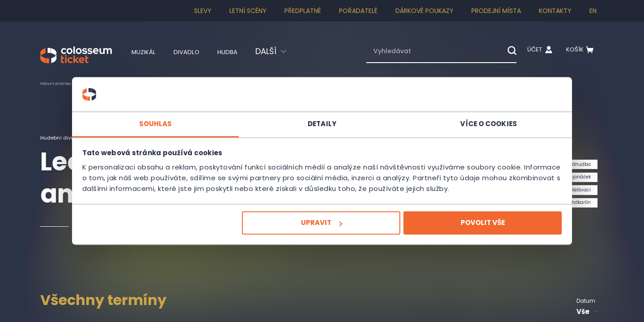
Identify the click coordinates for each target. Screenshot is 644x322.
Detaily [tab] (322, 118)
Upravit (321, 228)
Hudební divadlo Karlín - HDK (84, 137)
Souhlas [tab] (188, 118)
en (593, 11)
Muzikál (147, 51)
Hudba (244, 51)
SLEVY (203, 11)
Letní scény (248, 11)
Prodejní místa (496, 11)
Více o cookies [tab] (456, 118)
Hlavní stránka (60, 83)
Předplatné (303, 11)
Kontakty (555, 11)
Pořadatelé (358, 11)
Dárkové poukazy (424, 11)
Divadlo (197, 51)
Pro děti (115, 83)
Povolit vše (450, 228)
